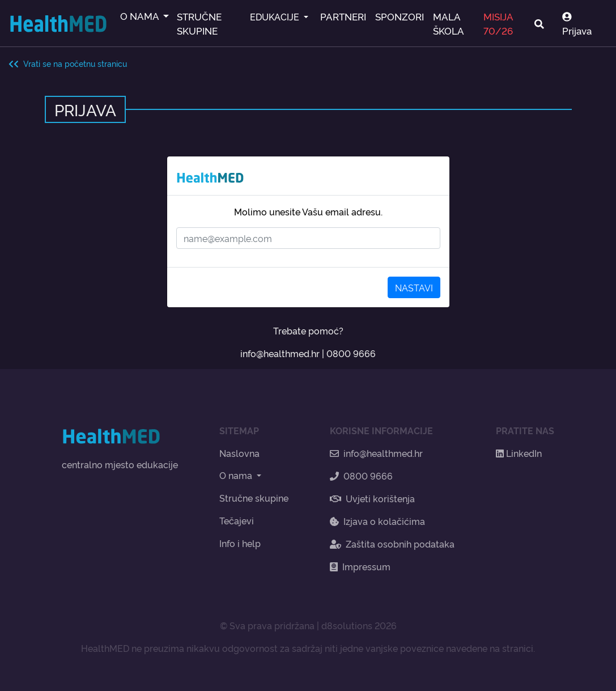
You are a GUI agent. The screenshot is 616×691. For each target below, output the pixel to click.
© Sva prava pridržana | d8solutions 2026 (308, 625)
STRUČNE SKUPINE (199, 23)
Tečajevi (237, 520)
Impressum (360, 566)
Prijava (577, 24)
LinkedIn (519, 453)
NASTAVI (414, 287)
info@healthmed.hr (280, 353)
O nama (237, 475)
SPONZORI (400, 16)
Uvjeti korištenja (372, 498)
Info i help (240, 543)
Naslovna (239, 453)
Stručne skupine (254, 498)
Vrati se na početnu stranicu (68, 63)
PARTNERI (343, 16)
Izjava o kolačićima (377, 521)
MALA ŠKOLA (449, 23)
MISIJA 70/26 (498, 23)
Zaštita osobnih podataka (392, 544)
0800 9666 (351, 353)
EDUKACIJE (276, 16)
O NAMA (141, 16)
